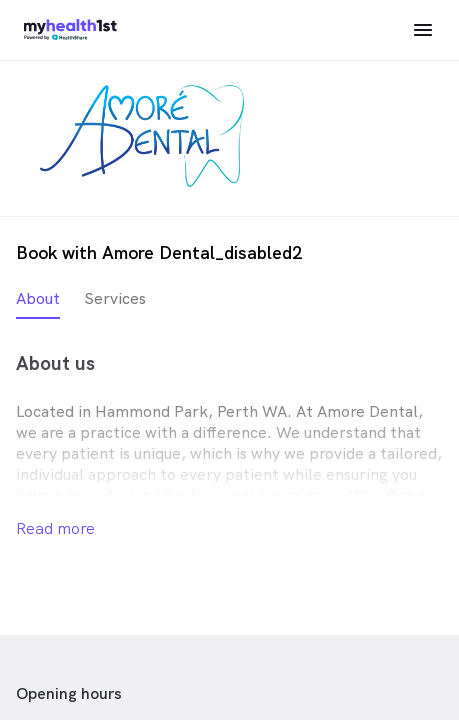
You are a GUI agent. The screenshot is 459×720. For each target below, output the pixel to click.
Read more (55, 528)
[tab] (38, 303)
